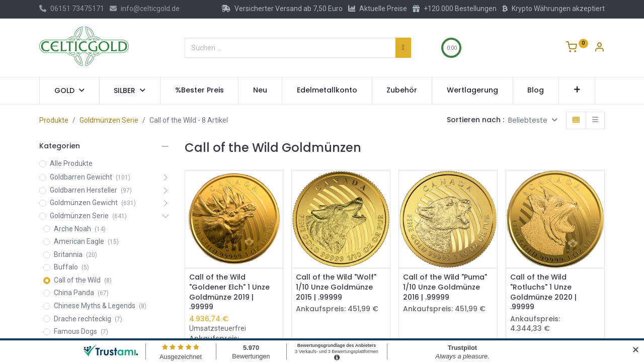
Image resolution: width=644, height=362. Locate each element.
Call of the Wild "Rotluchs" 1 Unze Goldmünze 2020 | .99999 (543, 292)
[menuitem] (199, 90)
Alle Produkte (71, 163)
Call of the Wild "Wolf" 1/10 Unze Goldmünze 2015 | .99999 (336, 287)
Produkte (54, 120)
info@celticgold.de (145, 9)
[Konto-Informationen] (599, 48)
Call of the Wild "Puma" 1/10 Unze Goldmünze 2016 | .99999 (445, 287)
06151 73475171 (72, 9)
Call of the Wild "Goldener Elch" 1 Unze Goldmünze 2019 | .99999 (229, 292)
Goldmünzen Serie (109, 120)
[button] (577, 90)
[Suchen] (403, 48)
